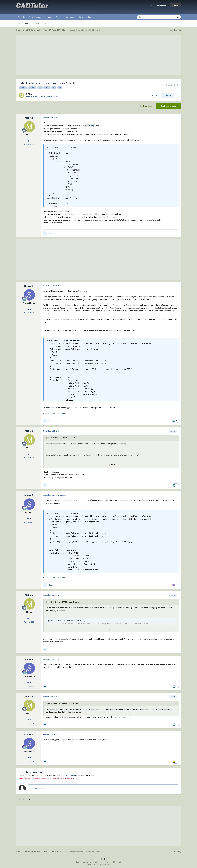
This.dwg (91, 126)
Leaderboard (49, 23)
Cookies (104, 859)
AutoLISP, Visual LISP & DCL (50, 97)
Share (155, 95)
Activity (59, 17)
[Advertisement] (98, 55)
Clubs (19, 23)
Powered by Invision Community (98, 864)
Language (94, 859)
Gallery (81, 17)
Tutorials (22, 17)
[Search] (150, 17)
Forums (48, 18)
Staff (38, 23)
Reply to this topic (168, 106)
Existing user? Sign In (158, 5)
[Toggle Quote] (47, 438)
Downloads (70, 17)
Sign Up (175, 5)
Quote (51, 233)
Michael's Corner (35, 17)
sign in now (70, 775)
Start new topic (146, 106)
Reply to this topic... (39, 788)
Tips (90, 17)
